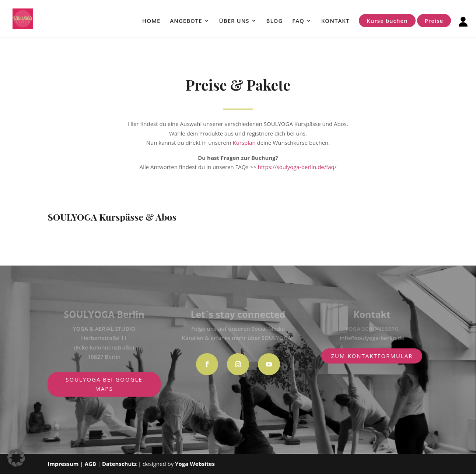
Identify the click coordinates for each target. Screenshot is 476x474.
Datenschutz (119, 464)
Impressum (63, 464)
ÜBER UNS (234, 21)
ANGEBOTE (186, 21)
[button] (16, 458)
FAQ (298, 21)
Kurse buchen (387, 21)
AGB (91, 464)
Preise (434, 21)
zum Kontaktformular (372, 356)
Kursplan (244, 143)
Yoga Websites (195, 464)
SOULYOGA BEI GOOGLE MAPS (104, 384)
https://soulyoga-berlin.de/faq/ (297, 167)
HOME (151, 21)
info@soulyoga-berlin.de (372, 338)
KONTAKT (335, 21)
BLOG (275, 21)
